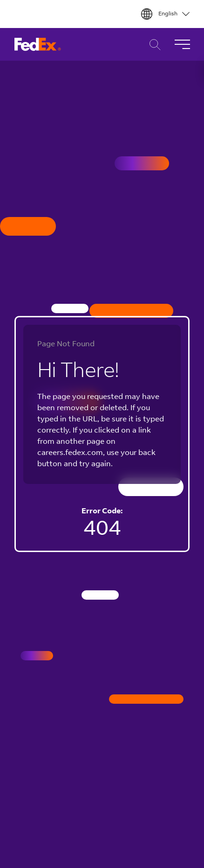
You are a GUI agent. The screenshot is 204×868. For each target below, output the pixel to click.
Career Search (153, 45)
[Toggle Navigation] (182, 44)
